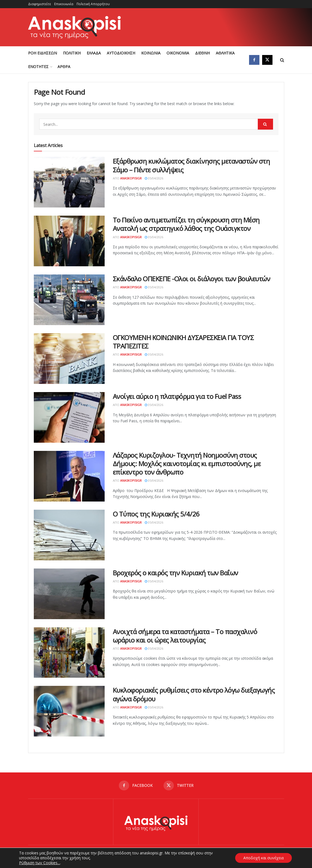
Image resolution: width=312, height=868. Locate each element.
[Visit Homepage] (74, 27)
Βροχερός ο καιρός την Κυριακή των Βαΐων (175, 573)
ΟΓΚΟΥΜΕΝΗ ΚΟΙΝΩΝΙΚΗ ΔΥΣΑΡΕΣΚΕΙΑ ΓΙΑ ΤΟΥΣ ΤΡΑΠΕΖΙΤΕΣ (183, 342)
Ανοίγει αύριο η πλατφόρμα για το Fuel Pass (177, 396)
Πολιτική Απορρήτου (93, 4)
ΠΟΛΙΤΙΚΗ (72, 53)
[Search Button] (282, 60)
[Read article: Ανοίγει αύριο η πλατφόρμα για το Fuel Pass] (69, 417)
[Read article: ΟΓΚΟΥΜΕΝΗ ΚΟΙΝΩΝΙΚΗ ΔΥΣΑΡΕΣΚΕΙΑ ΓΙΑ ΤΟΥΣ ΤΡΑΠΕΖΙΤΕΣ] (69, 359)
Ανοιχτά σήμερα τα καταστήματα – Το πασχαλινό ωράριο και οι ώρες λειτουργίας (185, 636)
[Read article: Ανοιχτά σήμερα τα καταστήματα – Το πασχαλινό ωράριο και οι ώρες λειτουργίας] (69, 653)
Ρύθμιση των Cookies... (40, 863)
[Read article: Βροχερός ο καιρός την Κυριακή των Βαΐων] (69, 594)
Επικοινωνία (64, 4)
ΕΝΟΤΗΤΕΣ (38, 67)
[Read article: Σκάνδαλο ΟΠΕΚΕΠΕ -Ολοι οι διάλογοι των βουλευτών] (69, 300)
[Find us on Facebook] (254, 60)
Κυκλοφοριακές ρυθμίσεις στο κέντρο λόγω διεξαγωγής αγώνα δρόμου (194, 694)
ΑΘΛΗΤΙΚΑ (225, 53)
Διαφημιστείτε (40, 4)
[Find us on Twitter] (267, 60)
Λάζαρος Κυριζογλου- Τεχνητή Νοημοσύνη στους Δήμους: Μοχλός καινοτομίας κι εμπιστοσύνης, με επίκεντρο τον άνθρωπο (187, 464)
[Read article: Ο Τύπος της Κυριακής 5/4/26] (69, 535)
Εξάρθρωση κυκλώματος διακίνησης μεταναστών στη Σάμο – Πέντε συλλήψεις (191, 165)
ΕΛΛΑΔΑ (94, 53)
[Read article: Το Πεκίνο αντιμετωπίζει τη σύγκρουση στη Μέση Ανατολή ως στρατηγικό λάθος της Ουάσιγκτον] (69, 241)
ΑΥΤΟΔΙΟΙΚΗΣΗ (121, 53)
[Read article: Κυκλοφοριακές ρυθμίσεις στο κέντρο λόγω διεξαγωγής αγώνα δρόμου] (69, 711)
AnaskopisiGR (131, 178)
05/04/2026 (154, 178)
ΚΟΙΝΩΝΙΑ (151, 53)
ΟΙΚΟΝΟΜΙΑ (178, 53)
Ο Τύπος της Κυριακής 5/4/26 (156, 514)
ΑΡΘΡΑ (64, 67)
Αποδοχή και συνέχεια (263, 858)
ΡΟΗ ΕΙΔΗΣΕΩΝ (43, 53)
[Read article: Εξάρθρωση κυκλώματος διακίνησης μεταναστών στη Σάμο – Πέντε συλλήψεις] (69, 182)
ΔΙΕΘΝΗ (202, 53)
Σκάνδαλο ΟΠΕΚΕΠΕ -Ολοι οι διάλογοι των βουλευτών (192, 279)
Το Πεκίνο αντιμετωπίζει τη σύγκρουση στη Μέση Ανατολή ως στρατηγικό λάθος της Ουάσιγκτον (186, 224)
